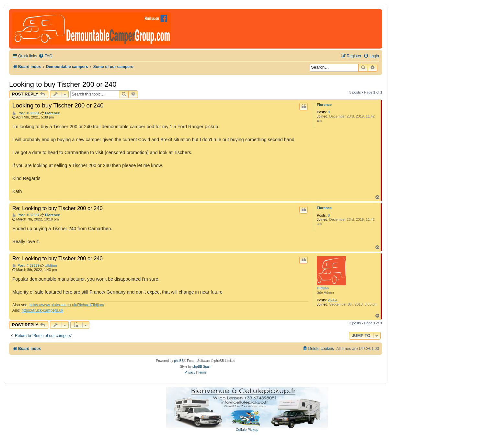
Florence (324, 105)
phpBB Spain (202, 367)
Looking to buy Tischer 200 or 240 (63, 84)
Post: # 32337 (26, 215)
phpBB (179, 361)
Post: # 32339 (26, 266)
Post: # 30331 (26, 113)
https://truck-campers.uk (42, 310)
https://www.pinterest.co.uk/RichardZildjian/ (67, 305)
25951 (333, 300)
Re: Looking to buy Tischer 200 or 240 (57, 208)
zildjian (323, 288)
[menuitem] (45, 56)
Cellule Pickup (247, 430)
